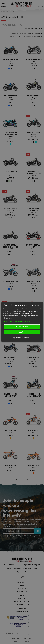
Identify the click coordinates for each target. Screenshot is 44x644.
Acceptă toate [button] (22, 327)
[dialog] (22, 322)
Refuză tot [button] (22, 332)
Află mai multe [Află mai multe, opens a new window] (8, 318)
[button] (22, 321)
